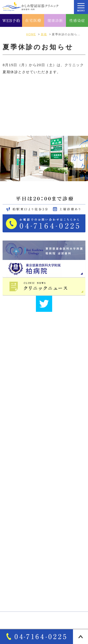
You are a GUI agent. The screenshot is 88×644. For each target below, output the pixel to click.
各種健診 (14, 589)
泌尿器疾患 (16, 548)
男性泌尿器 (16, 532)
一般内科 (14, 556)
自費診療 (14, 572)
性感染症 (14, 597)
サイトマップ (17, 493)
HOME (12, 452)
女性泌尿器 (16, 540)
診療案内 (14, 524)
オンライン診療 (19, 564)
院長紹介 (14, 476)
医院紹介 (14, 460)
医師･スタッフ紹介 (22, 485)
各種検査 (14, 580)
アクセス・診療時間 (23, 468)
